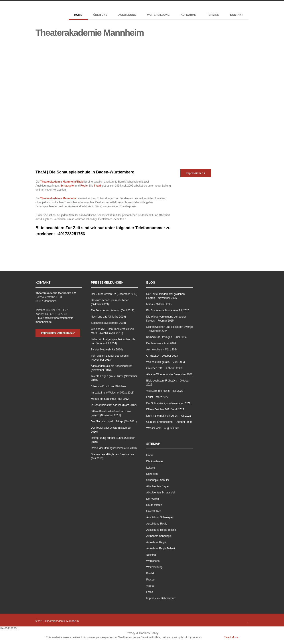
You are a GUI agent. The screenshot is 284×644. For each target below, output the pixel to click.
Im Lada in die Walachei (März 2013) (113, 393)
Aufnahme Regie (156, 542)
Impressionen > (196, 173)
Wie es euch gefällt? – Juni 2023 (165, 362)
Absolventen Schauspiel (160, 493)
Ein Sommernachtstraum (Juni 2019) (113, 310)
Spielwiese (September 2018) (108, 323)
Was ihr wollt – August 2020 (163, 428)
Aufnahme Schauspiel (159, 536)
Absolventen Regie (157, 486)
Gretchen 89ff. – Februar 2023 (164, 368)
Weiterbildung (158, 15)
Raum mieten (154, 505)
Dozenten (152, 474)
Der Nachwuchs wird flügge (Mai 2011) (114, 421)
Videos (150, 586)
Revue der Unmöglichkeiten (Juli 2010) (114, 448)
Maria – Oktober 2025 (159, 304)
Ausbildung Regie (157, 524)
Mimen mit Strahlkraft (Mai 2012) (110, 399)
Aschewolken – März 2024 (162, 350)
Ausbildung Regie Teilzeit (161, 530)
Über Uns (100, 15)
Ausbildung (127, 15)
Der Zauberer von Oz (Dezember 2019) (114, 294)
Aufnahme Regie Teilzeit (161, 549)
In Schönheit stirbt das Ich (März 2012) (114, 405)
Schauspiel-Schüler (158, 480)
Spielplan (152, 555)
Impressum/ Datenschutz (161, 598)
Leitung (151, 468)
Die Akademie (154, 461)
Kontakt (237, 15)
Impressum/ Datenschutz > (58, 333)
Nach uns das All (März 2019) (108, 317)
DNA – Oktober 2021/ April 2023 (165, 409)
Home (78, 15)
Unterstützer (153, 511)
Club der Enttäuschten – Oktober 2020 (169, 422)
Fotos (150, 592)
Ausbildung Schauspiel (160, 517)
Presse (150, 580)
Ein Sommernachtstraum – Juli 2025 (168, 310)
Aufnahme (188, 15)
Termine (213, 15)
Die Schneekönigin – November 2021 (168, 403)
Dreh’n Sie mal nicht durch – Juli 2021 (169, 416)
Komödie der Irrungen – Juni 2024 (166, 337)
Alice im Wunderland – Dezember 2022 (169, 374)
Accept (213, 637)
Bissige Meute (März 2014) (107, 350)
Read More (231, 637)
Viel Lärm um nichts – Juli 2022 (165, 391)
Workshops (153, 561)
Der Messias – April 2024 (161, 343)
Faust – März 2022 (157, 397)
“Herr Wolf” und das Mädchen (108, 386)
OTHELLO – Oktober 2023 (162, 356)
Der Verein (153, 499)
